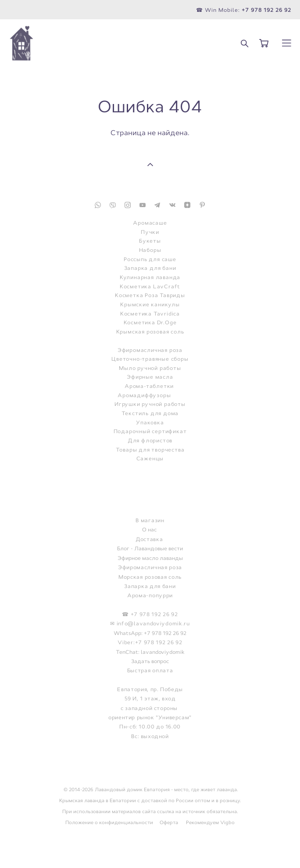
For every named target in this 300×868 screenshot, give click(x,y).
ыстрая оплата (152, 671)
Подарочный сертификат (150, 432)
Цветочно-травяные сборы (150, 359)
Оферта (169, 822)
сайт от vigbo (150, 847)
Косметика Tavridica (150, 314)
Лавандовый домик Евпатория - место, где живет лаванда (166, 789)
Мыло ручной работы (150, 368)
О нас (149, 530)
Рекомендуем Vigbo (210, 822)
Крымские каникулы (150, 305)
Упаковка (150, 423)
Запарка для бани (150, 268)
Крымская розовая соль (150, 332)
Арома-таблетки (149, 386)
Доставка (149, 539)
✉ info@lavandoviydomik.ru (150, 624)
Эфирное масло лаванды (150, 558)
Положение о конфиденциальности (109, 822)
